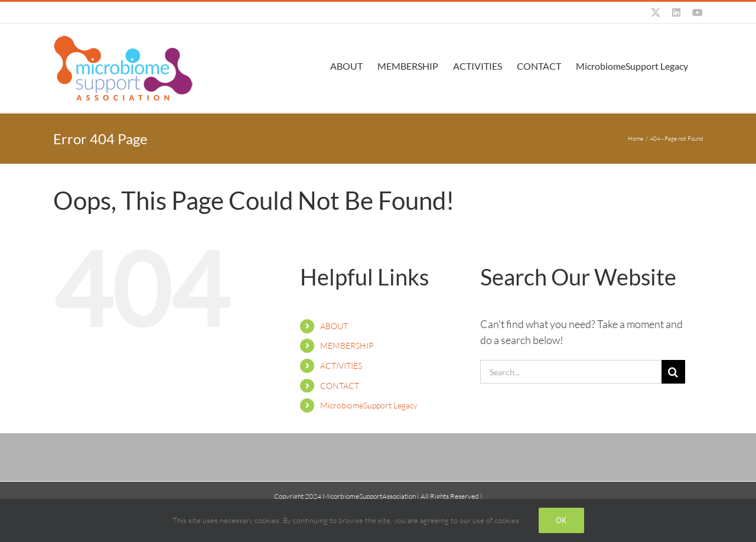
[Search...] (571, 372)
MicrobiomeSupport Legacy (369, 405)
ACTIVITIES (341, 366)
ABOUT (334, 326)
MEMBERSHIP (347, 345)
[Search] (673, 372)
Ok (561, 520)
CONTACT (340, 386)
